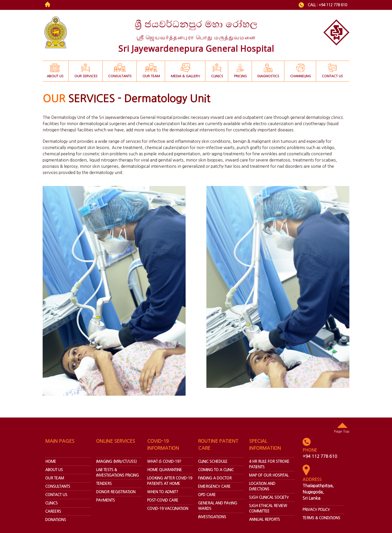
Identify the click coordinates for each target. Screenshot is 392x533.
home (51, 461)
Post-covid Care (163, 500)
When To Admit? (163, 492)
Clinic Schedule (213, 461)
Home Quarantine (165, 470)
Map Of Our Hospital (269, 475)
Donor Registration (116, 492)
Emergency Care (214, 486)
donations (56, 520)
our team (55, 478)
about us (54, 470)
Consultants (58, 486)
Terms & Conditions (321, 518)
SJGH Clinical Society (269, 497)
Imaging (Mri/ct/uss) (116, 461)
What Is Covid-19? (164, 461)
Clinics (51, 503)
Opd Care (207, 495)
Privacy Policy (316, 510)
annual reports (264, 519)
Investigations (212, 517)
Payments (106, 500)
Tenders (104, 484)
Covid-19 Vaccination (168, 509)
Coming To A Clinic (216, 470)
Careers (53, 511)
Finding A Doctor (215, 478)
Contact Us (56, 495)
